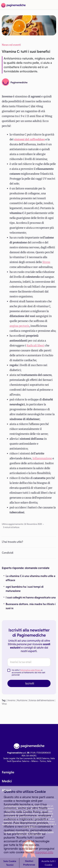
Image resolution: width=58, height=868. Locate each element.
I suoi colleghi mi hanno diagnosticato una (31, 597)
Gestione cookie (46, 832)
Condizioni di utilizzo (14, 832)
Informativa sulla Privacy (31, 670)
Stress (46, 262)
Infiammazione (42, 458)
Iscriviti (30, 683)
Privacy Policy (31, 832)
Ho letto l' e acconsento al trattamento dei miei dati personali (28, 672)
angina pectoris (19, 326)
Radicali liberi (35, 346)
